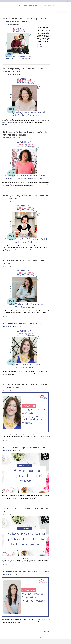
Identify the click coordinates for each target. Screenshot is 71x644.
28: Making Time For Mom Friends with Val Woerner (26, 577)
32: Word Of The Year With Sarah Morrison (22, 329)
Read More (39, 52)
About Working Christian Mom (23, 8)
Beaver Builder (44, 642)
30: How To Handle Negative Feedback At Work (24, 453)
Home (10, 8)
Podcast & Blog (57, 8)
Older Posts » (46, 637)
